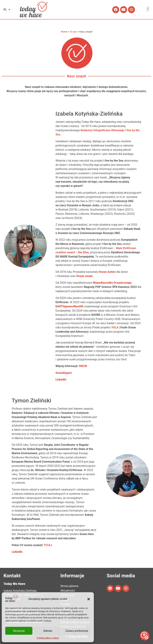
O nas (73, 32)
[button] (89, 599)
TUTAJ (48, 545)
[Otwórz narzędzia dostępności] (145, 636)
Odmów (48, 631)
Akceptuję (19, 631)
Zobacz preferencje (77, 631)
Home (64, 32)
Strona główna (69, 586)
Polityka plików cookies (48, 638)
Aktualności (68, 591)
